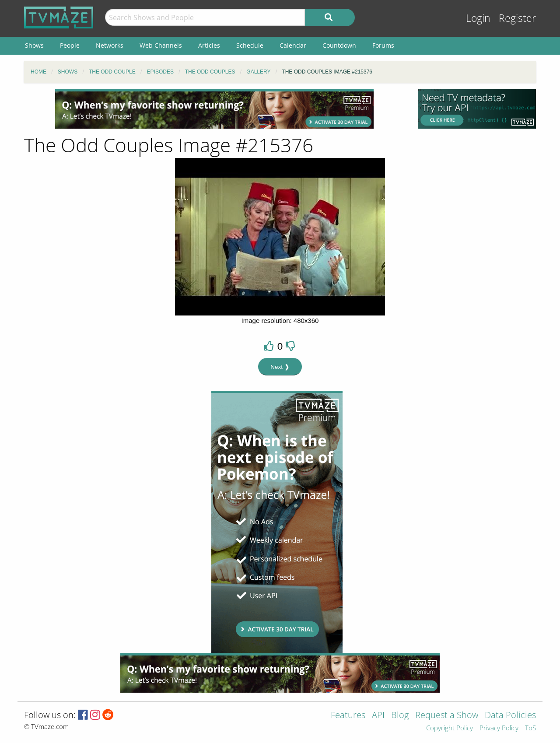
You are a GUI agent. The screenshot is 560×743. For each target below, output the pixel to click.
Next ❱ (280, 367)
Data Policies (510, 716)
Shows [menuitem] (34, 45)
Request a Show (447, 716)
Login (478, 18)
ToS (530, 728)
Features (348, 716)
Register (517, 18)
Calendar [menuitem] (293, 45)
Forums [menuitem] (383, 45)
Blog (400, 716)
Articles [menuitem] (209, 45)
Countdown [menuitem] (339, 45)
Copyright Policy (450, 728)
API (378, 716)
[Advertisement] (214, 109)
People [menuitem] (70, 45)
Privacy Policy (499, 728)
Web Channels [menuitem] (161, 45)
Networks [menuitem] (110, 45)
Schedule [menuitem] (250, 45)
